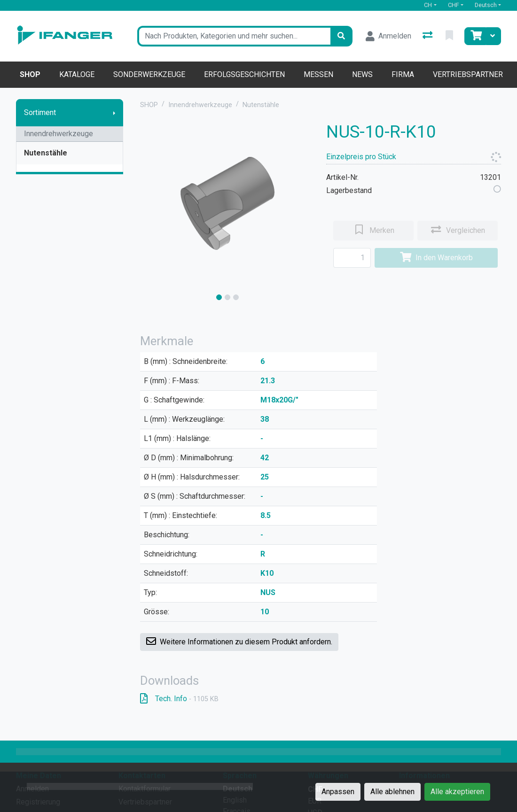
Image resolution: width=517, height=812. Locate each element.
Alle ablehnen (392, 792)
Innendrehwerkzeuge (59, 134)
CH (428, 5)
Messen (318, 74)
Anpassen (338, 792)
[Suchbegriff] (234, 36)
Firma (403, 74)
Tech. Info (179, 699)
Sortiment (40, 112)
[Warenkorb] (475, 36)
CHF (454, 5)
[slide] (219, 297)
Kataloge (77, 74)
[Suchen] (341, 36)
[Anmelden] (388, 36)
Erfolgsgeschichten (244, 74)
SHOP (149, 105)
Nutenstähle (46, 153)
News (362, 74)
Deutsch (486, 5)
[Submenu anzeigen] (114, 113)
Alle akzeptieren (457, 792)
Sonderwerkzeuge (149, 74)
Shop (30, 74)
